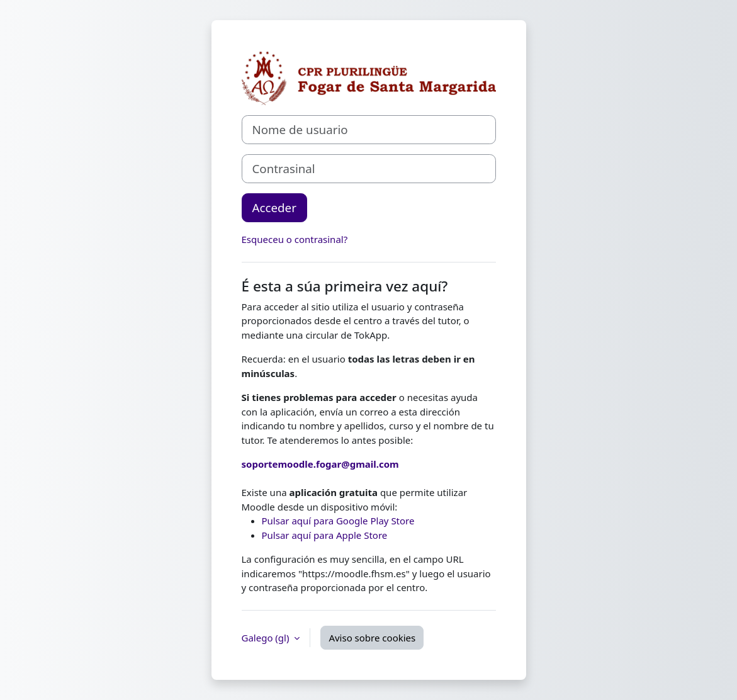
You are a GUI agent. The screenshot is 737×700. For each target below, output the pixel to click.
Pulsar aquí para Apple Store (325, 535)
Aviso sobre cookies (372, 638)
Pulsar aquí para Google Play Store (338, 521)
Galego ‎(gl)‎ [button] (267, 638)
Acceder (274, 207)
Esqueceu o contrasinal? (295, 239)
